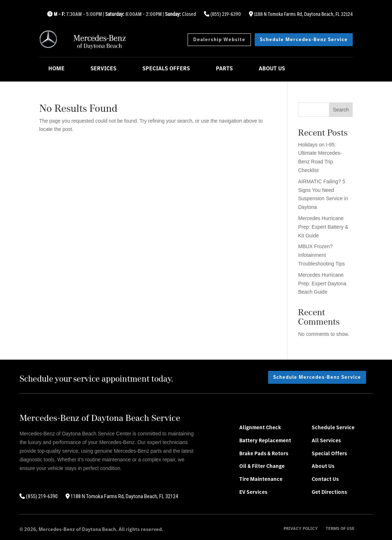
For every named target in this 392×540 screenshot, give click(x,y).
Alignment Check (260, 427)
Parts (224, 68)
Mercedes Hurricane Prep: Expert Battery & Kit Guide (323, 227)
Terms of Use (340, 529)
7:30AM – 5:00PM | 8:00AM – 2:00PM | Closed (122, 14)
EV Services (253, 492)
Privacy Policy (301, 529)
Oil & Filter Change (262, 466)
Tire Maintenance (261, 479)
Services (103, 68)
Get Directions (329, 492)
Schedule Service (333, 427)
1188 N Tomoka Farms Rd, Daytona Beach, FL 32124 (301, 14)
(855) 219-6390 (222, 14)
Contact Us (325, 479)
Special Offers (329, 453)
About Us (272, 68)
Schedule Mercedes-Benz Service (304, 39)
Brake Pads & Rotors (264, 453)
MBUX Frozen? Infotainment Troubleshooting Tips (321, 255)
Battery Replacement (265, 440)
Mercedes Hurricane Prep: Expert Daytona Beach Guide (322, 284)
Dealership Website (219, 39)
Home (56, 68)
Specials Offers (166, 68)
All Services (326, 440)
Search (341, 110)
